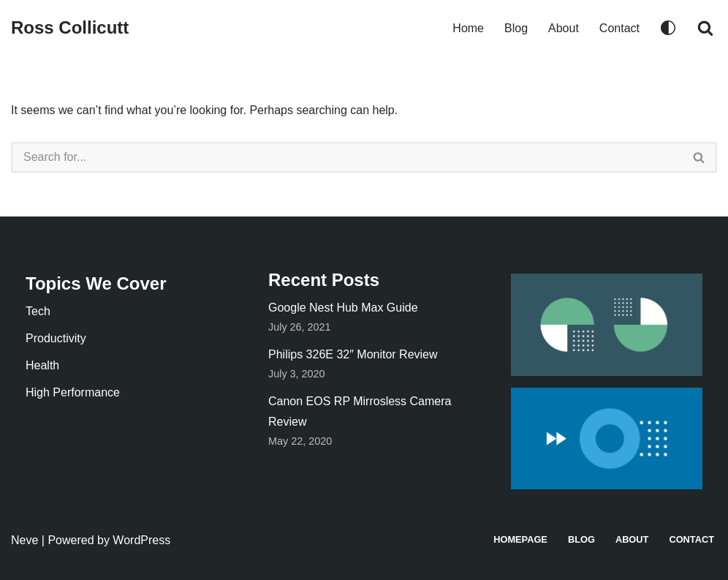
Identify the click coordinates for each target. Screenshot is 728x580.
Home (468, 28)
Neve (24, 540)
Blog (516, 28)
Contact (619, 28)
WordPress (141, 540)
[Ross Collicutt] (70, 28)
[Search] (705, 28)
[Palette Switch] (668, 28)
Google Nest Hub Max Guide (343, 308)
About (564, 28)
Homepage (520, 539)
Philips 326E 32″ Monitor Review (353, 354)
